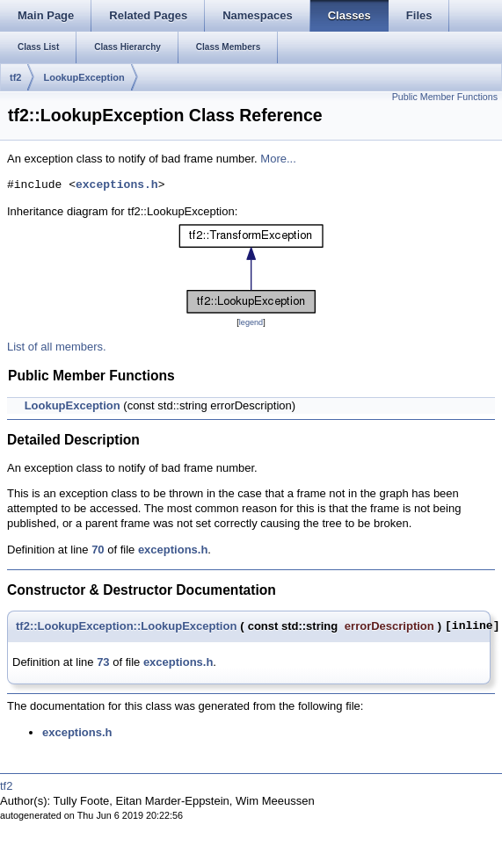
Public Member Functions (445, 97)
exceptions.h (117, 185)
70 (98, 550)
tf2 (15, 77)
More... (278, 159)
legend (251, 322)
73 (103, 662)
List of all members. (57, 347)
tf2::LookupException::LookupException (126, 626)
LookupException (84, 77)
